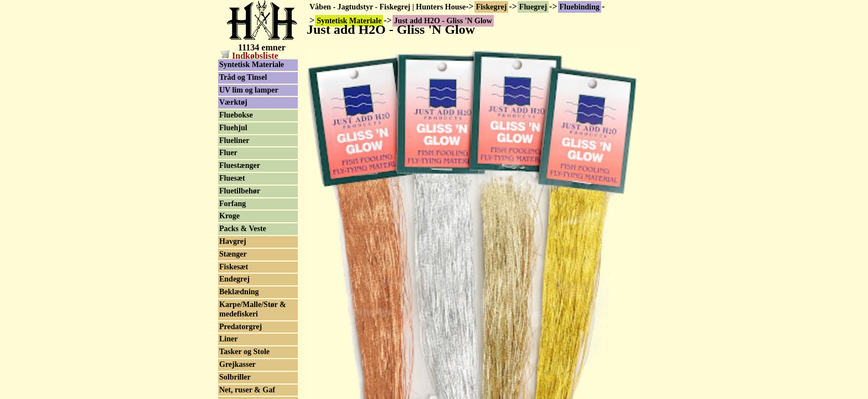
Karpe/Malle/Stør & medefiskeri (253, 309)
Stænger (233, 254)
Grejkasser (237, 364)
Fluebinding (580, 7)
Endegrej (234, 279)
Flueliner (234, 140)
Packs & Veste (243, 229)
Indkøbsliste (250, 56)
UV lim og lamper (249, 90)
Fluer (228, 153)
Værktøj (233, 102)
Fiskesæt (234, 267)
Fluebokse (236, 115)
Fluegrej (533, 7)
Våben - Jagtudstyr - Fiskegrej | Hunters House (387, 7)
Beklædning (239, 292)
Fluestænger (240, 165)
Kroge (229, 216)
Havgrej (233, 241)
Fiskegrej (492, 7)
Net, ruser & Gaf (247, 390)
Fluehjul (233, 128)
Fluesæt (232, 178)
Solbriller (235, 377)
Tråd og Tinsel (243, 77)
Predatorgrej (241, 327)
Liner (228, 339)
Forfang (232, 204)
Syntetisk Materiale (252, 65)
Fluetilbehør (240, 191)
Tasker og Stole (244, 352)
